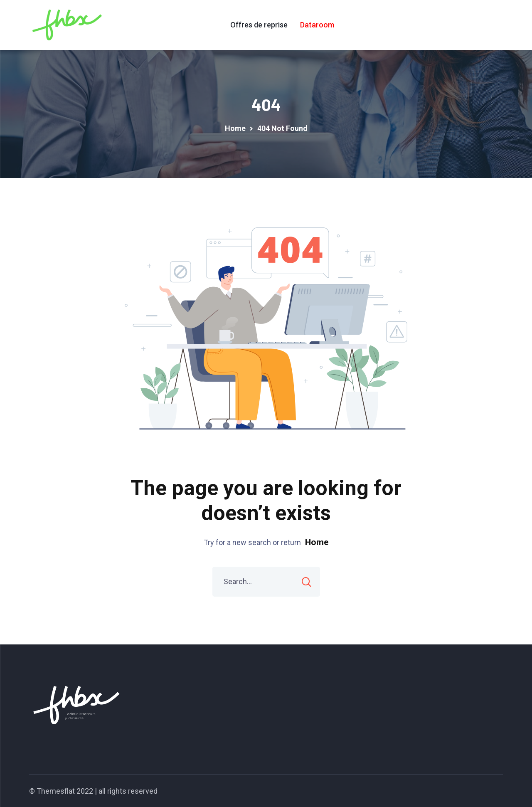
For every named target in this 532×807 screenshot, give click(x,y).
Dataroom (317, 25)
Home (317, 542)
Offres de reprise (259, 25)
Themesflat (56, 791)
